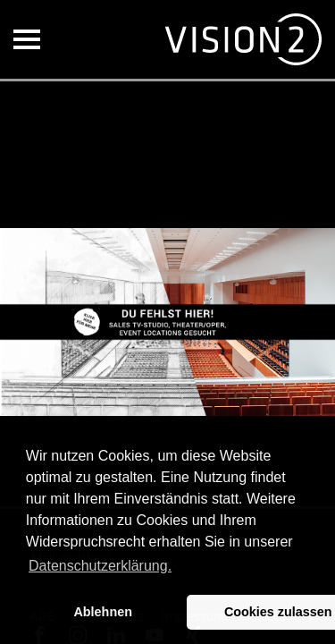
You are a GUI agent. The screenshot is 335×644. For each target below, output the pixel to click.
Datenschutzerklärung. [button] (100, 566)
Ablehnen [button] (103, 612)
